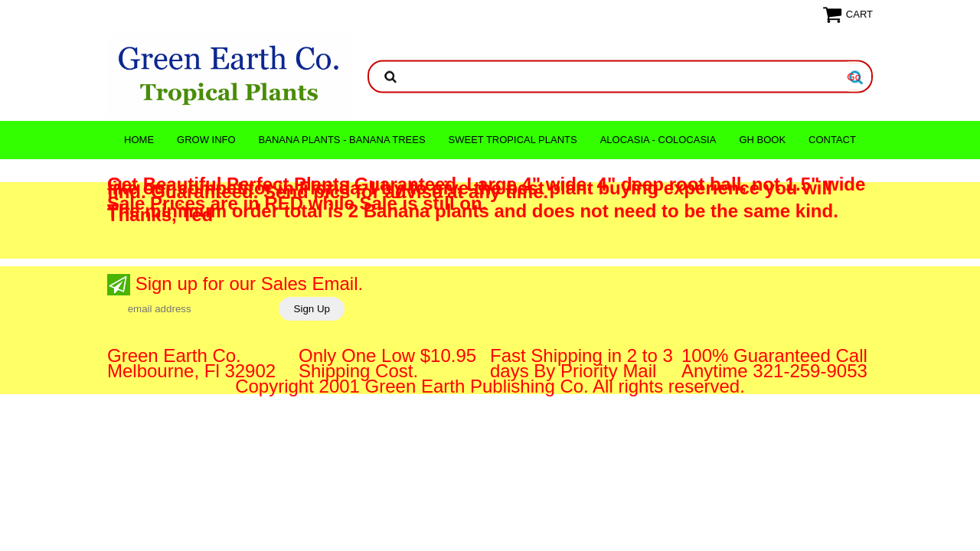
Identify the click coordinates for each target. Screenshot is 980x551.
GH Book (762, 140)
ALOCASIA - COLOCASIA (658, 140)
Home (139, 140)
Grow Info (206, 140)
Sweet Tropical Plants (513, 140)
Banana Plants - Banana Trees (342, 140)
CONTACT (832, 140)
